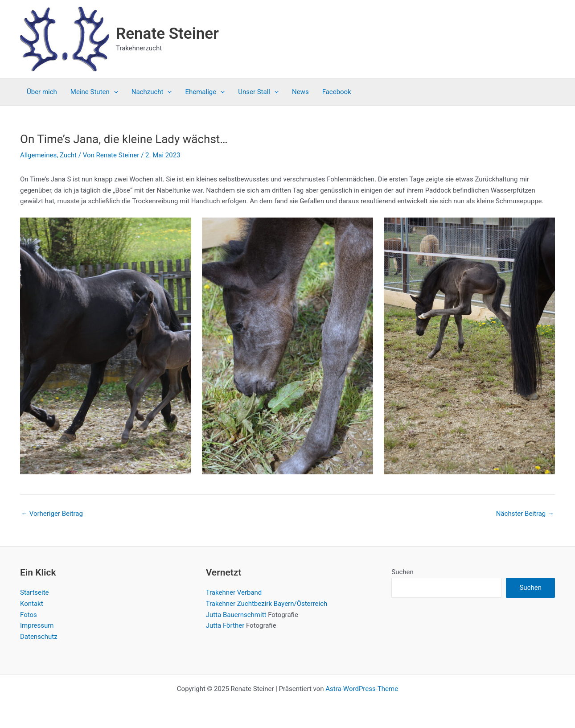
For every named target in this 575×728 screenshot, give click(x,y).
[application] (114, 92)
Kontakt (32, 604)
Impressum (37, 625)
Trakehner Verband (234, 592)
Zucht (68, 155)
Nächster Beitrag (525, 514)
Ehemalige (205, 92)
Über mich (42, 92)
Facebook (337, 92)
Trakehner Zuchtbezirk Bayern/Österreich (267, 604)
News (300, 92)
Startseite (35, 592)
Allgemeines (38, 155)
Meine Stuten (94, 92)
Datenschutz (39, 637)
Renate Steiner (167, 34)
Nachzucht (152, 92)
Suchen (402, 572)
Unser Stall (258, 92)
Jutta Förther (225, 625)
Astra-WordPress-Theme (362, 689)
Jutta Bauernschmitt (236, 615)
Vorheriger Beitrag (52, 514)
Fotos (29, 615)
